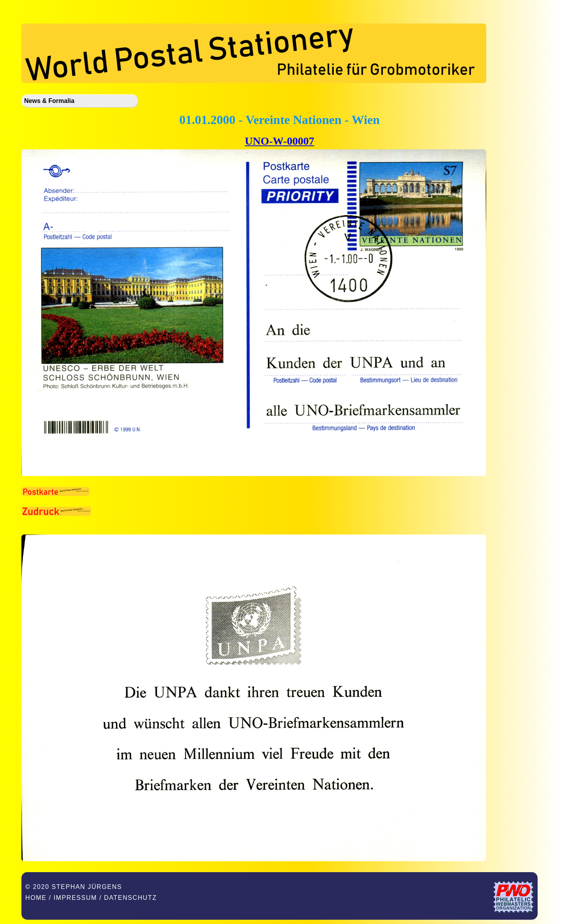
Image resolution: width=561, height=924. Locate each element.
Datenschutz (131, 898)
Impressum (75, 898)
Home (36, 898)
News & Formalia (49, 101)
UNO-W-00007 (280, 141)
